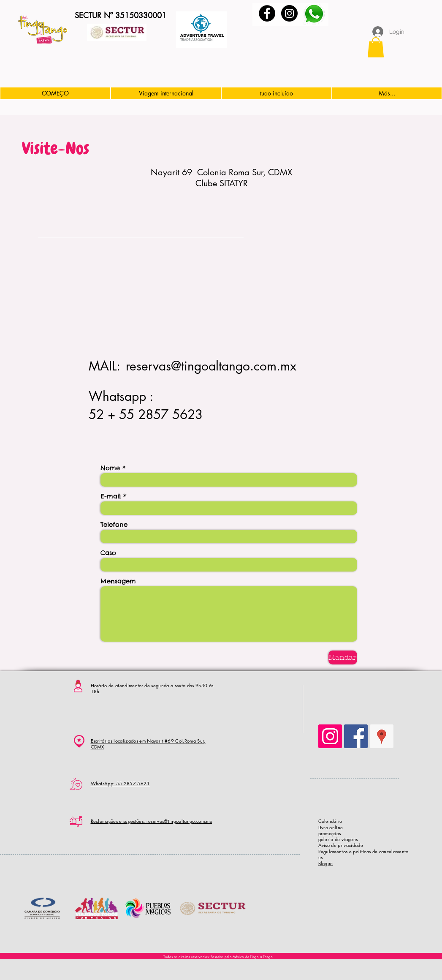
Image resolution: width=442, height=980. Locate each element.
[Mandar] (343, 657)
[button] (376, 47)
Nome (110, 468)
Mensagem (118, 581)
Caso (108, 553)
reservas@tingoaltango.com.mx (211, 366)
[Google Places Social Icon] (382, 736)
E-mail (111, 496)
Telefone (114, 524)
